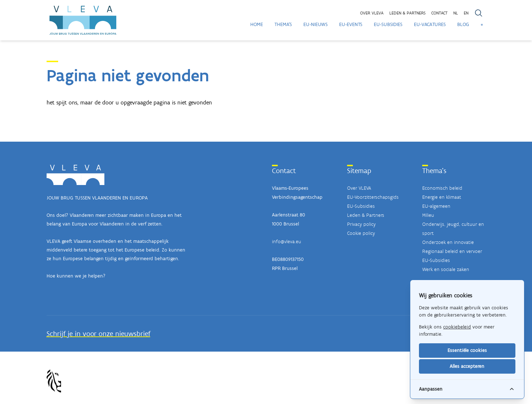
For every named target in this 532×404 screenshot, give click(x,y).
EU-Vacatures (430, 24)
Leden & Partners (366, 215)
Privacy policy (361, 224)
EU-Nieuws (315, 24)
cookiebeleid (457, 327)
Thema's (283, 24)
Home (257, 24)
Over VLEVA (372, 13)
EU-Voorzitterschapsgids (373, 197)
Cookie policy (361, 233)
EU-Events (351, 24)
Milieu (428, 215)
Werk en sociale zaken (446, 269)
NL (456, 13)
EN (466, 13)
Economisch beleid (442, 188)
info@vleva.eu (287, 242)
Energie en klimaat (442, 197)
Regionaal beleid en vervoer (452, 251)
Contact (439, 13)
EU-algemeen (436, 206)
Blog (463, 24)
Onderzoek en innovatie (448, 242)
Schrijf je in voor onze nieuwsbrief (98, 334)
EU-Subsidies (388, 24)
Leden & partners (407, 13)
